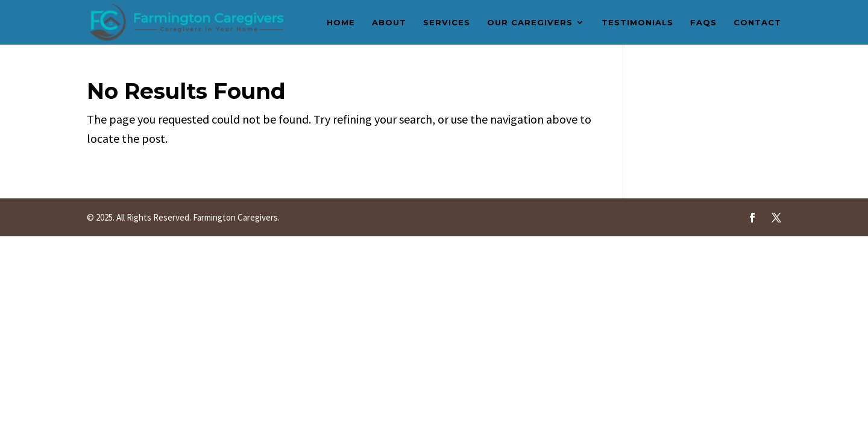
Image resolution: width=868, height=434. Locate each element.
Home (341, 23)
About (389, 23)
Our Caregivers (530, 23)
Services (447, 23)
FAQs (703, 23)
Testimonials (637, 23)
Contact (757, 23)
